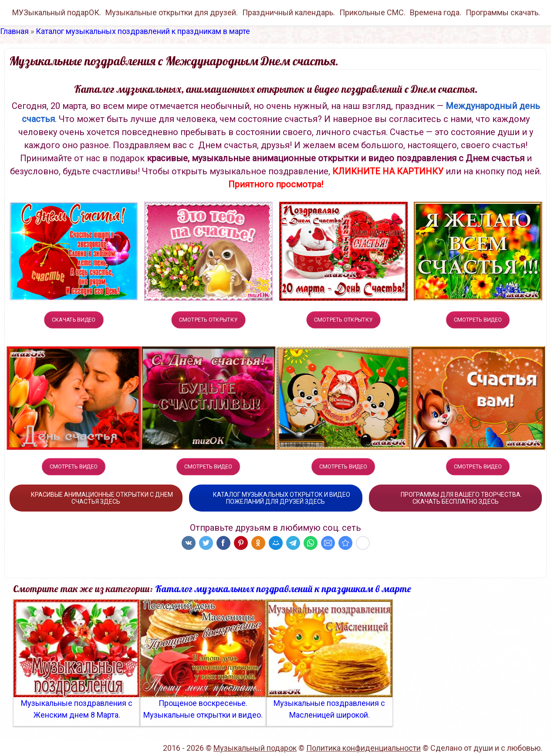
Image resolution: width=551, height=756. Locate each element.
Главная (14, 31)
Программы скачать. (503, 12)
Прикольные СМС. (372, 12)
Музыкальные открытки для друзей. (172, 12)
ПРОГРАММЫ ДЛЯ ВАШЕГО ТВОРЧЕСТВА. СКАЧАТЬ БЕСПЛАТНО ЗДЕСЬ (455, 498)
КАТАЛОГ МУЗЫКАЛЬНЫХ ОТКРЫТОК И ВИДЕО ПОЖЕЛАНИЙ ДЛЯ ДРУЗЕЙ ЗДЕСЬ (276, 498)
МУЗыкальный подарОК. (57, 12)
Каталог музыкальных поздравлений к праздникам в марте (143, 31)
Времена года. (436, 12)
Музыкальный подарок (255, 748)
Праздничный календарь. (289, 12)
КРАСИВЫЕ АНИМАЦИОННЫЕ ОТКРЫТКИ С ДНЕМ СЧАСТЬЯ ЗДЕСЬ (96, 498)
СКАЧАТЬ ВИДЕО (74, 320)
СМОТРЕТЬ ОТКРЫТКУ (208, 320)
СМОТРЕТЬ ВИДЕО (478, 320)
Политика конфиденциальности (363, 748)
